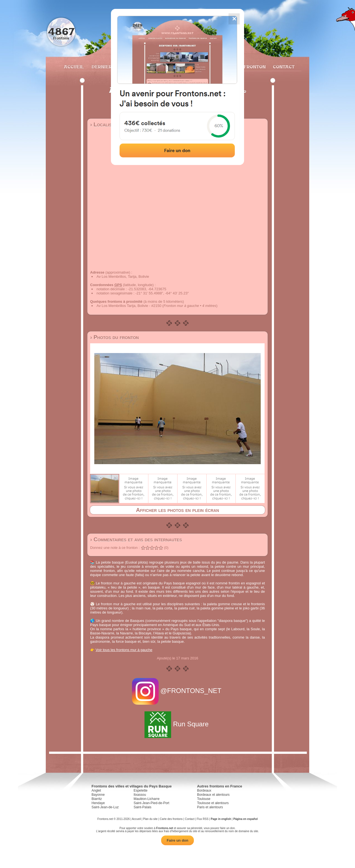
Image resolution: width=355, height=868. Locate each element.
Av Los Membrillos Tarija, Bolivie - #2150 (129, 306)
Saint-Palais (143, 807)
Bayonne (98, 795)
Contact (283, 67)
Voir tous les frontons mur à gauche (124, 650)
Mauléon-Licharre (147, 799)
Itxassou (140, 795)
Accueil (73, 67)
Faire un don (177, 840)
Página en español (245, 819)
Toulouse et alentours (213, 803)
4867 (61, 31)
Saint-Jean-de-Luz (105, 807)
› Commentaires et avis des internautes (136, 539)
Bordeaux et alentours (213, 795)
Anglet (96, 791)
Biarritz (97, 799)
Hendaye (98, 803)
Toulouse (204, 799)
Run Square (177, 724)
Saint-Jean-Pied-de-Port (152, 803)
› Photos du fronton (114, 337)
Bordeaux (204, 791)
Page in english (221, 819)
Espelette (141, 791)
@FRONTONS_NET (178, 691)
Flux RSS (202, 819)
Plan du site (150, 819)
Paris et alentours (210, 807)
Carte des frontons (171, 819)
